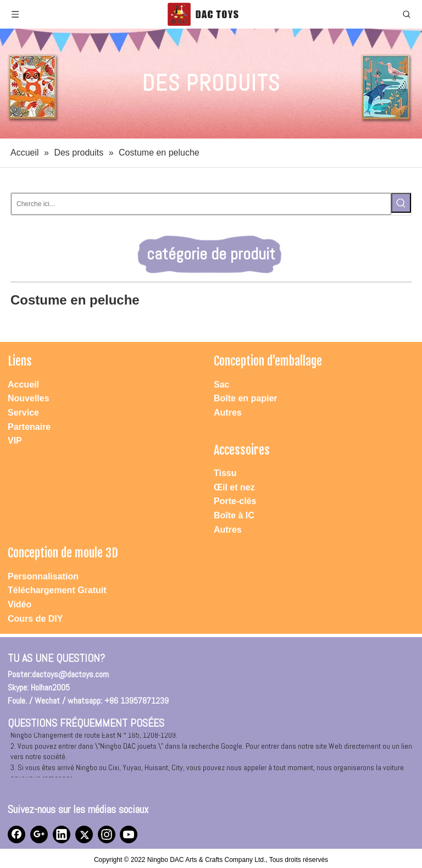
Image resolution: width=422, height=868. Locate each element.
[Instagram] (107, 834)
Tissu (225, 473)
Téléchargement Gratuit (57, 590)
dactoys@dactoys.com (70, 674)
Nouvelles (29, 398)
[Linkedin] (62, 834)
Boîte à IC (234, 515)
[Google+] (39, 834)
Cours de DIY (35, 619)
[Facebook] (16, 834)
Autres (228, 413)
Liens (20, 361)
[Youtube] (129, 834)
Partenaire (29, 427)
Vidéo (20, 604)
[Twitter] (84, 834)
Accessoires (242, 450)
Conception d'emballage (268, 361)
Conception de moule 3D (63, 553)
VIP (15, 441)
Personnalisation (43, 576)
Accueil (23, 385)
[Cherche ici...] (201, 204)
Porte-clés (235, 501)
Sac (221, 385)
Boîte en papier (246, 398)
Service (23, 413)
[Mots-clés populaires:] (401, 203)
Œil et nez (234, 487)
